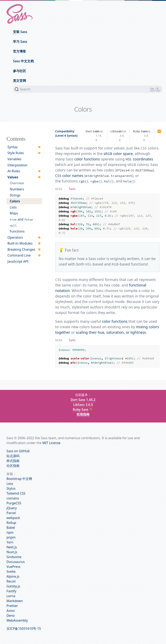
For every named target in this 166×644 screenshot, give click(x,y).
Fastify (11, 591)
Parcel (11, 513)
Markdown (15, 601)
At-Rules (14, 171)
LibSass (79, 405)
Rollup (11, 523)
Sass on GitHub (18, 451)
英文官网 (19, 81)
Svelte (11, 572)
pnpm (11, 537)
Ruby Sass (80, 409)
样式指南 (13, 461)
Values (13, 177)
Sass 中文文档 (23, 61)
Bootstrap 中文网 (19, 479)
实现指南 (83, 414)
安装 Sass (20, 32)
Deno (11, 615)
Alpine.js (13, 576)
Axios (11, 611)
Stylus (11, 488)
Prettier (12, 606)
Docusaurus (16, 562)
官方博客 (19, 51)
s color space (118, 154)
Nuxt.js (12, 552)
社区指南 (13, 466)
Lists (13, 207)
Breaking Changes (21, 249)
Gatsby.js (13, 586)
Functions (17, 231)
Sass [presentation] (72, 189)
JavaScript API (18, 261)
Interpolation (18, 165)
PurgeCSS (14, 503)
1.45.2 (91, 400)
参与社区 (19, 71)
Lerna (11, 596)
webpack (13, 518)
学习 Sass (20, 42)
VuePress (13, 567)
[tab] (59, 189)
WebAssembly (17, 620)
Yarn (10, 542)
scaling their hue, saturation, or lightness (111, 332)
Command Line (19, 255)
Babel (11, 528)
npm (10, 532)
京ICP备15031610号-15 (24, 629)
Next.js (12, 547)
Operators (15, 237)
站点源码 (13, 456)
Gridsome (14, 557)
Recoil (11, 581)
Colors (15, 201)
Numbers (17, 189)
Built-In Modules (20, 243)
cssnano (13, 498)
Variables (15, 159)
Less (10, 484)
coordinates (139, 159)
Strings (15, 195)
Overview (17, 183)
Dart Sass (78, 400)
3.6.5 (89, 405)
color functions (87, 159)
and (21, 219)
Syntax (13, 147)
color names (69, 176)
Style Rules (16, 153)
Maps (14, 213)
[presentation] (59, 189)
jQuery (12, 508)
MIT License (51, 443)
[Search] (88, 89)
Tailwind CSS (16, 493)
